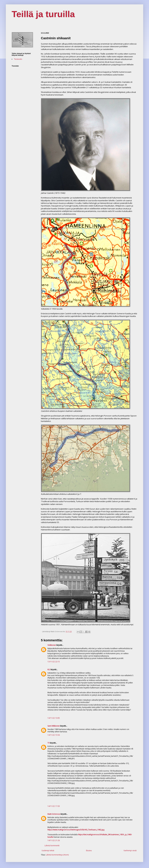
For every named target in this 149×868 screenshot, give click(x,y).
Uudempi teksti (48, 851)
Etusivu (89, 851)
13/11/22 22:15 (54, 662)
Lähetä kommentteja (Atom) (57, 855)
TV (48, 743)
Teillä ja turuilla (43, 14)
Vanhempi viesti (130, 851)
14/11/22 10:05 (54, 718)
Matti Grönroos (54, 814)
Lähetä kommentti (52, 846)
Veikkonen (52, 645)
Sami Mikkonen (54, 726)
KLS (49, 670)
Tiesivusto (18, 59)
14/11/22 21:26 (54, 840)
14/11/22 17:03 (54, 806)
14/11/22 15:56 (54, 735)
